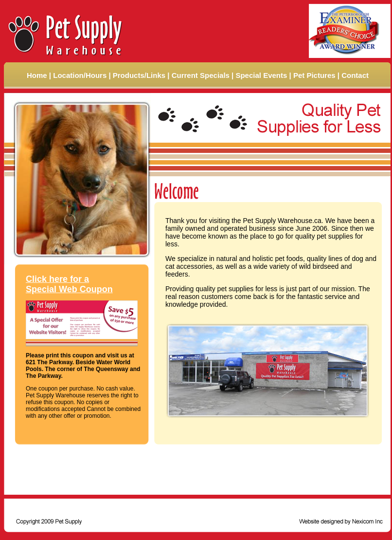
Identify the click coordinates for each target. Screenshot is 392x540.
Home (37, 75)
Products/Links (139, 75)
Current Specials (201, 75)
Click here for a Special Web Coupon (69, 284)
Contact (355, 75)
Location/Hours (80, 75)
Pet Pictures (314, 75)
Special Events (261, 75)
